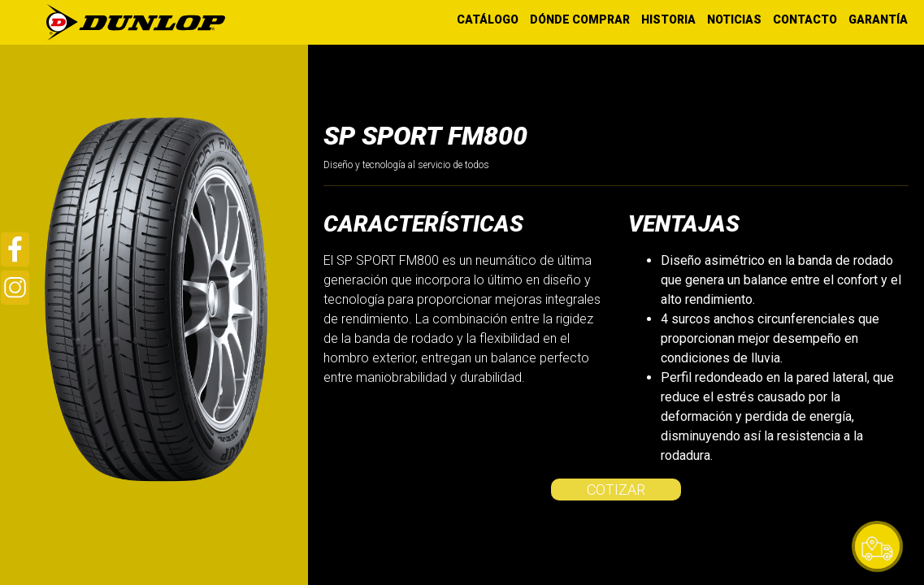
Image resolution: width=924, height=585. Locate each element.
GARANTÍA (878, 19)
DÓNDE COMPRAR (580, 19)
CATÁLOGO (488, 19)
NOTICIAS (734, 19)
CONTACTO (805, 19)
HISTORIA (668, 19)
